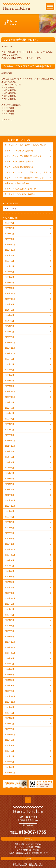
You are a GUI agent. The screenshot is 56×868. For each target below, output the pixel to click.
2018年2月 (9, 631)
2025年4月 (9, 277)
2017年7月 (9, 669)
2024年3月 (9, 332)
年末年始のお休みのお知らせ (17, 183)
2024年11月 (10, 293)
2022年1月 (9, 435)
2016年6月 (9, 713)
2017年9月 (9, 658)
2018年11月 (10, 598)
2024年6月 (9, 321)
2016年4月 (9, 718)
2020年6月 (9, 522)
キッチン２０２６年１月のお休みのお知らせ (24, 178)
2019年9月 (9, 560)
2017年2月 (9, 691)
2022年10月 (10, 397)
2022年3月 (9, 424)
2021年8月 (9, 457)
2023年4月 (9, 375)
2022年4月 (9, 419)
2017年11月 (10, 647)
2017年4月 (9, 680)
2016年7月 (9, 707)
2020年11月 (10, 500)
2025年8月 (9, 261)
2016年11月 (10, 702)
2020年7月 (9, 517)
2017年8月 (9, 664)
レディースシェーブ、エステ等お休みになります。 (27, 172)
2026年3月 (9, 228)
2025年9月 (9, 255)
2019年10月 (10, 555)
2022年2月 (9, 430)
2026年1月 (9, 239)
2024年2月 (9, 337)
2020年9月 (9, 511)
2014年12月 (10, 773)
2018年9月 (9, 604)
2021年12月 (10, 441)
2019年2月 (9, 587)
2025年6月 (9, 266)
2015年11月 (10, 735)
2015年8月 (9, 745)
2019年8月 (9, 566)
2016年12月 (10, 696)
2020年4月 (9, 533)
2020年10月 (10, 506)
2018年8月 (9, 609)
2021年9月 (9, 451)
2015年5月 (9, 756)
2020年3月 (9, 539)
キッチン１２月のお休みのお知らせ (20, 189)
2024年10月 (10, 299)
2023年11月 (10, 348)
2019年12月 (10, 549)
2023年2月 (9, 381)
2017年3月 (9, 685)
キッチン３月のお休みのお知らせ (19, 161)
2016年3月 (9, 724)
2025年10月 (10, 250)
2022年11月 (10, 391)
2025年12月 (10, 245)
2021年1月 (9, 495)
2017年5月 (9, 675)
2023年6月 (9, 370)
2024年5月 (9, 326)
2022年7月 (9, 408)
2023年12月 (10, 343)
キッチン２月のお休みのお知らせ (19, 167)
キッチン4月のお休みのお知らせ (19, 151)
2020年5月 (9, 528)
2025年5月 (9, 272)
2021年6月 (9, 468)
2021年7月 (9, 462)
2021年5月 (9, 473)
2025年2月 (9, 283)
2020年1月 (9, 544)
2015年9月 (9, 740)
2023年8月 (9, 364)
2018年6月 (9, 620)
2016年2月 (9, 729)
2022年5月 (9, 413)
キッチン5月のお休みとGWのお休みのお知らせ (25, 145)
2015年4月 (9, 762)
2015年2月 (9, 767)
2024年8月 (9, 310)
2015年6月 (9, 751)
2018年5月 (9, 626)
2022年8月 (9, 402)
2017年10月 (10, 653)
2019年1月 (9, 593)
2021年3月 (9, 484)
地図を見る (28, 825)
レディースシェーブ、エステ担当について (23, 156)
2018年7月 (9, 615)
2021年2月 (9, 489)
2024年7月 (9, 315)
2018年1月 (9, 637)
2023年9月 (9, 359)
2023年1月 (9, 386)
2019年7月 (9, 571)
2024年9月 (9, 304)
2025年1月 (9, 288)
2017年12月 (10, 642)
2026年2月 (9, 234)
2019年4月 (9, 582)
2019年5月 (9, 577)
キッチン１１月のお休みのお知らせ (20, 194)
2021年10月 (10, 446)
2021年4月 (9, 479)
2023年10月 (10, 353)
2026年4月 (9, 223)
